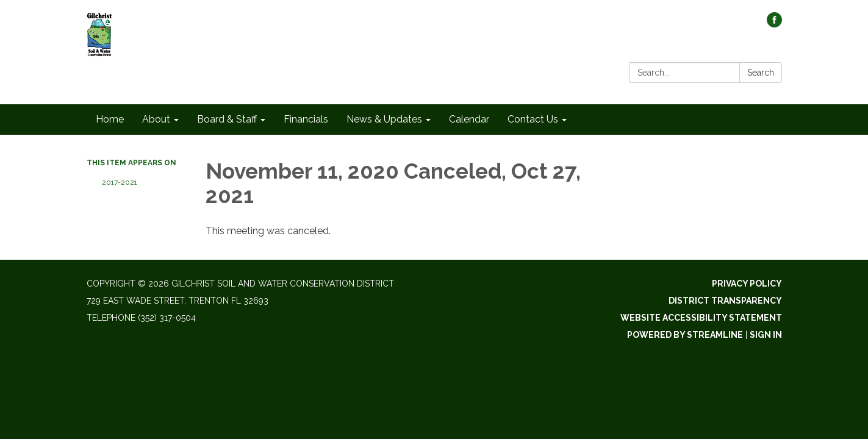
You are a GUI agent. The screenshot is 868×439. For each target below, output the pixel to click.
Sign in (766, 335)
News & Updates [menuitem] (384, 119)
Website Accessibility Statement (701, 318)
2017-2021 (120, 182)
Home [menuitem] (110, 119)
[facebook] (774, 24)
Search (761, 73)
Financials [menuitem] (306, 119)
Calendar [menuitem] (469, 119)
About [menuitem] (156, 119)
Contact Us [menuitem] (533, 119)
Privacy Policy (747, 284)
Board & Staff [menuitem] (227, 119)
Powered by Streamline (685, 335)
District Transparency (725, 301)
